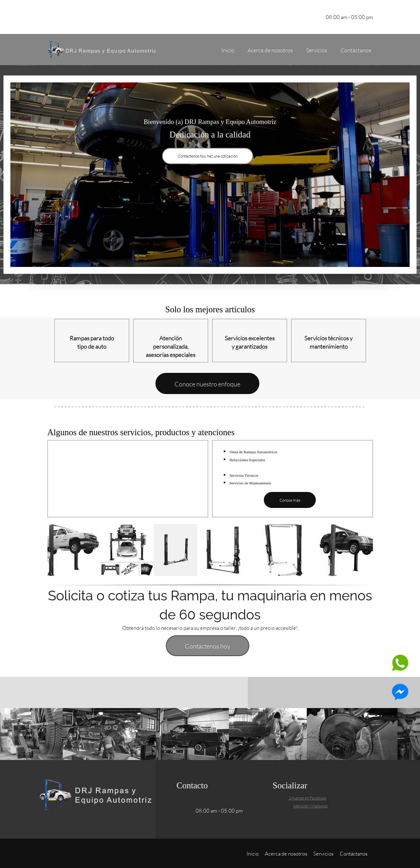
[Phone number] (251, 17)
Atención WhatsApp (310, 806)
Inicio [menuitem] (253, 853)
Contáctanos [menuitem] (354, 853)
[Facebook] (301, 17)
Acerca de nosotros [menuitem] (286, 853)
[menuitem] (228, 53)
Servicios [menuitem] (323, 853)
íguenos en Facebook (309, 798)
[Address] (284, 17)
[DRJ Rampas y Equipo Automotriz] (102, 50)
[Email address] (268, 17)
